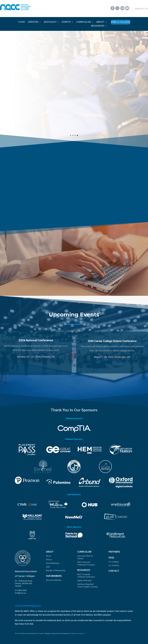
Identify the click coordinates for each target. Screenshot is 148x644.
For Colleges (114, 562)
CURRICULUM (84, 22)
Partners (114, 552)
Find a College (121, 22)
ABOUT (100, 22)
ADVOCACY (50, 22)
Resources (84, 570)
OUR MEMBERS (54, 576)
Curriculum (84, 552)
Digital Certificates (84, 581)
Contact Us (141, 9)
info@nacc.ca (20, 593)
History (49, 560)
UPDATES (33, 22)
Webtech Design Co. (78, 633)
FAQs (111, 558)
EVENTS (66, 22)
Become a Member (54, 580)
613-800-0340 (21, 590)
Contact (114, 571)
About (50, 552)
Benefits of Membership (56, 571)
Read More (27, 121)
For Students (114, 565)
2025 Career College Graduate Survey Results (46, 63)
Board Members (53, 563)
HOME (22, 22)
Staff (48, 567)
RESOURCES (98, 26)
